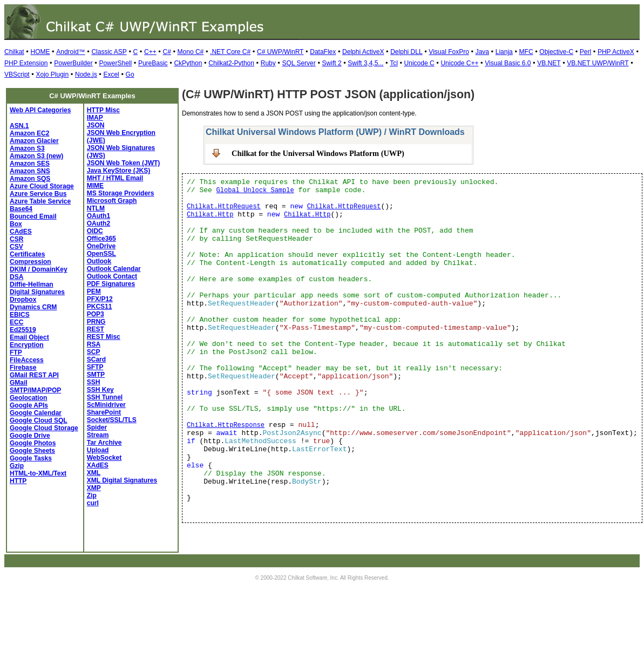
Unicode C (419, 63)
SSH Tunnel (105, 397)
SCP (94, 352)
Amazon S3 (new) (36, 156)
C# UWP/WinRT (280, 52)
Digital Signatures (37, 292)
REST (96, 329)
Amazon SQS (30, 179)
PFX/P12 (100, 299)
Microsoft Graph (112, 201)
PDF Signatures (111, 284)
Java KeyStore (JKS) (118, 171)
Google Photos (33, 443)
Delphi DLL (406, 52)
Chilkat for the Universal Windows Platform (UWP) (318, 153)
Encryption (27, 345)
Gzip (17, 466)
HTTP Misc (103, 110)
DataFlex (323, 52)
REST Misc (104, 337)
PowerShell (115, 63)
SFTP (95, 367)
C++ (150, 52)
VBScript (17, 74)
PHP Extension (26, 63)
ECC (16, 322)
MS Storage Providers (121, 193)
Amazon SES (30, 164)
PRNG (96, 322)
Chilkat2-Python (231, 63)
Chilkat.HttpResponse (226, 425)
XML (94, 473)
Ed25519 (23, 330)
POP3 (96, 314)
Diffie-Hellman (32, 284)
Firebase (23, 368)
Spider (97, 427)
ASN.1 (19, 126)
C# (167, 52)
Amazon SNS (30, 171)
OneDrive (101, 246)
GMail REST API (34, 375)
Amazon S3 (27, 148)
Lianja (504, 52)
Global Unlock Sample (255, 191)
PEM (94, 291)
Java (482, 52)
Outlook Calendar (114, 269)
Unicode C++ (459, 63)
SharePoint (104, 412)
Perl (585, 52)
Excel (111, 74)
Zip (92, 495)
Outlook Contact (112, 276)
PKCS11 (100, 307)
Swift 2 (332, 63)
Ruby (268, 63)
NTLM (96, 208)
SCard (96, 359)
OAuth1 (99, 216)
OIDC (95, 231)
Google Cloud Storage (44, 428)
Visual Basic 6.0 (508, 63)
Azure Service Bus (38, 194)
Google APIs (29, 405)
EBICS (20, 315)
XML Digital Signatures (122, 480)
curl (93, 503)
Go (130, 74)
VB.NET (549, 63)
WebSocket (104, 458)
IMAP (95, 118)
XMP (94, 488)
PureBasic (153, 63)
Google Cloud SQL (39, 420)
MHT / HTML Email (115, 178)
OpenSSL (101, 254)
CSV (16, 247)
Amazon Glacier (34, 141)
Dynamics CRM (33, 307)
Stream (98, 435)
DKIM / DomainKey (39, 269)
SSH (94, 382)
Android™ (70, 52)
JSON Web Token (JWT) (124, 163)
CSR (16, 239)
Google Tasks (31, 458)
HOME (40, 52)
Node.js (86, 74)
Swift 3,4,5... (365, 63)
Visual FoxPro (449, 52)
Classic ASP (109, 52)
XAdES (98, 465)
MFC (526, 52)
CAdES (21, 232)
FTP (16, 352)
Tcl (394, 63)
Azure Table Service (40, 201)
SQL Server (299, 63)
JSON (96, 125)
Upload (98, 450)
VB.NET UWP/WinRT (598, 63)
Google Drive (30, 436)
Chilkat (14, 52)
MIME (95, 186)
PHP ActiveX (616, 52)
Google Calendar (36, 413)
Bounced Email (33, 216)
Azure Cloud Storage (42, 186)
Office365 (101, 239)
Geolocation (28, 398)
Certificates (27, 254)
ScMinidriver (106, 405)
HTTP (18, 481)
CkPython (188, 63)
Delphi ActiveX (363, 52)
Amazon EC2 (29, 133)
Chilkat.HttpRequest (224, 207)
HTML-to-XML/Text (38, 473)
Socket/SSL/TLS (112, 420)
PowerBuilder (73, 63)
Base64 (21, 209)
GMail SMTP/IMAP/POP (35, 386)
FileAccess (27, 360)
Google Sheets (32, 451)
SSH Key (100, 390)
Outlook (99, 261)
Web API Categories (40, 110)
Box (16, 224)
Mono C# (191, 52)
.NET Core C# (230, 52)
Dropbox (23, 300)
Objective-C (556, 52)
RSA (94, 344)
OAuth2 (99, 223)
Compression (30, 262)
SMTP (96, 375)
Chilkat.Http (210, 215)
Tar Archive (104, 443)
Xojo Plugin (52, 74)
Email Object (29, 337)
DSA (16, 277)
